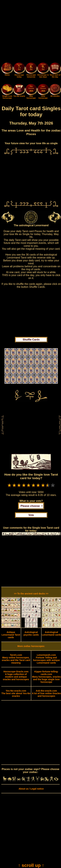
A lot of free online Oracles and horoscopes (46, 693)
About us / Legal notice (31, 789)
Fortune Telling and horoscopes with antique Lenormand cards (46, 659)
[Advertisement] (30, 32)
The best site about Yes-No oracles (16, 693)
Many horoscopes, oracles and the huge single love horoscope (46, 677)
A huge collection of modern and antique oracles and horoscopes (16, 675)
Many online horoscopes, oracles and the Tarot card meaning (16, 659)
